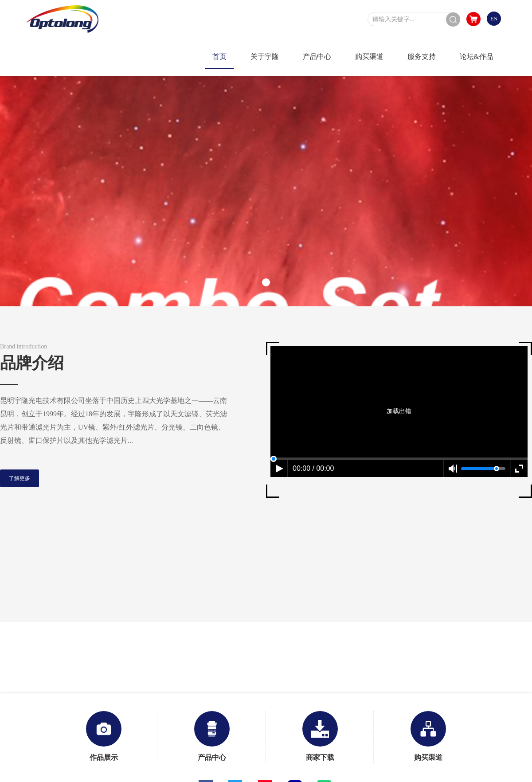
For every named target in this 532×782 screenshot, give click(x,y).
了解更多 (20, 478)
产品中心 (212, 736)
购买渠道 (428, 736)
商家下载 (320, 736)
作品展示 (104, 736)
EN (494, 19)
